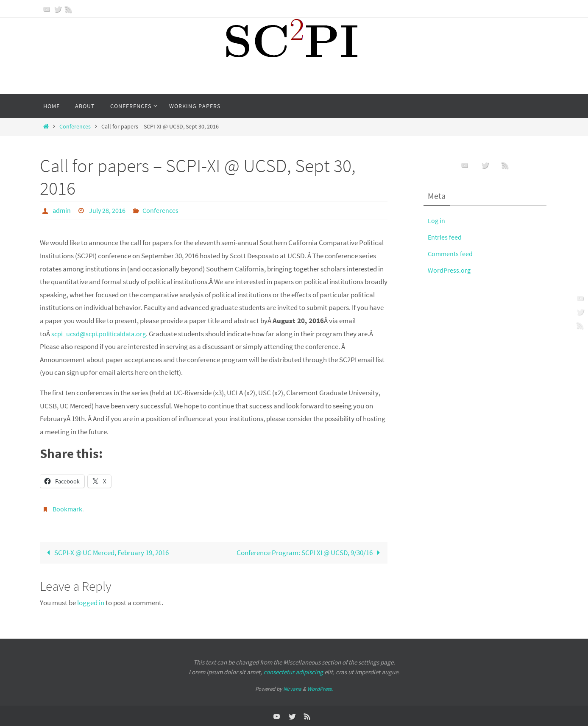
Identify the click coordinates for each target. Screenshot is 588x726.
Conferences (75, 127)
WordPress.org (450, 270)
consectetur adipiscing (293, 671)
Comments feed (451, 254)
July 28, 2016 (107, 210)
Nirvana (292, 688)
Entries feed (445, 237)
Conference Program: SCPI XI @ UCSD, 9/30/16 (310, 552)
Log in (437, 221)
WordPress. (320, 688)
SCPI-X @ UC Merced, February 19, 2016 (106, 552)
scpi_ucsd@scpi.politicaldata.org (101, 333)
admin (62, 210)
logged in (91, 602)
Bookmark (67, 508)
